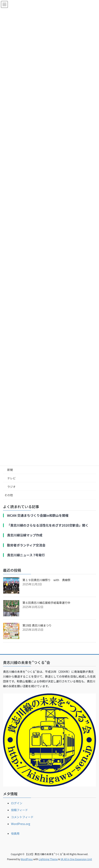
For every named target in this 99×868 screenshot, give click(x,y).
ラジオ (11, 487)
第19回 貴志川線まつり (37, 625)
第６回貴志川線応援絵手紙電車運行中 (46, 603)
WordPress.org (21, 824)
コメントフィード (22, 817)
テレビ (11, 478)
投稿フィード (19, 810)
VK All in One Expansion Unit (76, 859)
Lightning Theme (48, 859)
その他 (9, 495)
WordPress (27, 859)
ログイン (17, 803)
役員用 (15, 833)
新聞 (10, 470)
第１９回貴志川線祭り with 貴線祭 (46, 580)
